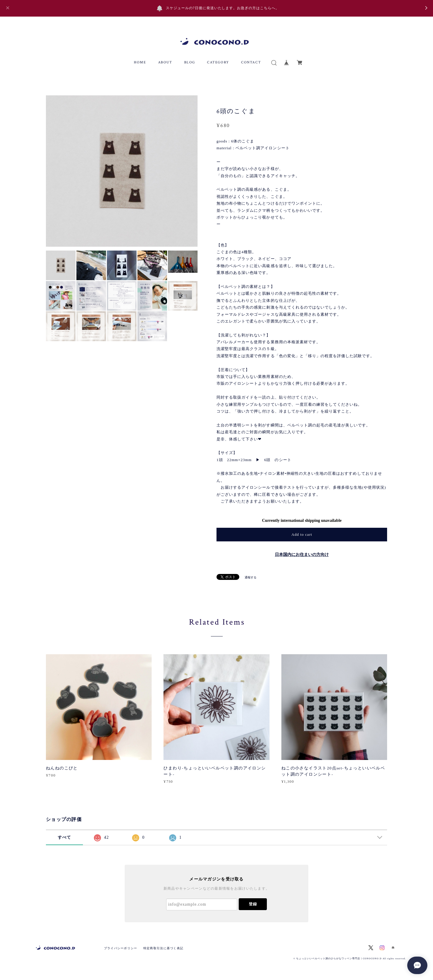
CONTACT (251, 62)
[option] (122, 171)
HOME (140, 62)
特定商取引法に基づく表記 (163, 948)
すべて (65, 837)
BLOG (190, 62)
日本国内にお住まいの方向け (302, 555)
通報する (251, 577)
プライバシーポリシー (121, 948)
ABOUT (165, 62)
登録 (253, 904)
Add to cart (302, 534)
